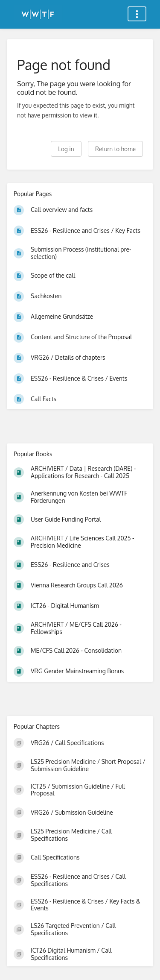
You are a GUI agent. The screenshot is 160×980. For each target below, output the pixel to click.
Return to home (115, 149)
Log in (66, 149)
